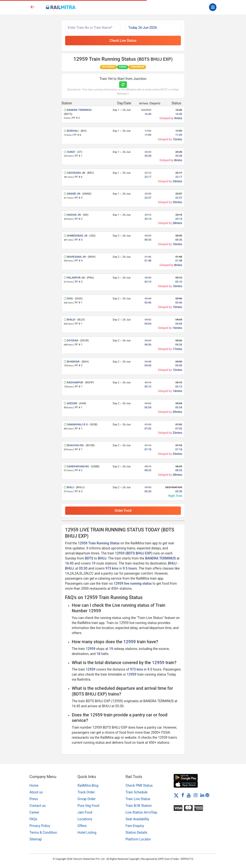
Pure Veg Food (89, 806)
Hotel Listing (87, 832)
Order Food (123, 511)
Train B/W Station (139, 806)
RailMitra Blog (88, 785)
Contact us (38, 806)
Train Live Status (138, 799)
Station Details (137, 832)
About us (36, 792)
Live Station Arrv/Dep (141, 812)
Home (34, 785)
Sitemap (36, 839)
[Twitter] (176, 795)
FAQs (34, 819)
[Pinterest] (207, 795)
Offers (82, 826)
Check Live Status (123, 41)
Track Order (86, 792)
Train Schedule (137, 792)
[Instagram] (196, 795)
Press (34, 799)
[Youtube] (189, 795)
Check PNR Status (139, 785)
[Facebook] (183, 795)
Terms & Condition (43, 832)
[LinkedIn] (202, 795)
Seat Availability (137, 819)
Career (34, 812)
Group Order (87, 799)
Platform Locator (138, 839)
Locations (85, 819)
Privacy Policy (40, 826)
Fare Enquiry (135, 826)
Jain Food (85, 812)
